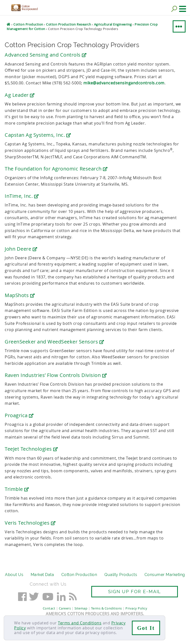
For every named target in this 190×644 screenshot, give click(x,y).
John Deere (21, 249)
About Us (14, 575)
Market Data (42, 575)
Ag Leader (20, 95)
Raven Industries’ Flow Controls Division (56, 375)
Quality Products (121, 575)
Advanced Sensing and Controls (46, 55)
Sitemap (81, 608)
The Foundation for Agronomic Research (56, 169)
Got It (146, 628)
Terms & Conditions (107, 608)
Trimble (17, 489)
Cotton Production (79, 575)
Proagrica (19, 415)
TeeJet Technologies (31, 449)
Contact (49, 608)
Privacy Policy (136, 608)
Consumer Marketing (165, 575)
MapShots (20, 295)
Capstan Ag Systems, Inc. (38, 135)
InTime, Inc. (22, 196)
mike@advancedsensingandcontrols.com (124, 83)
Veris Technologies (30, 523)
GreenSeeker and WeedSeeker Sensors (54, 342)
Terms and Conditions (80, 623)
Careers (65, 608)
